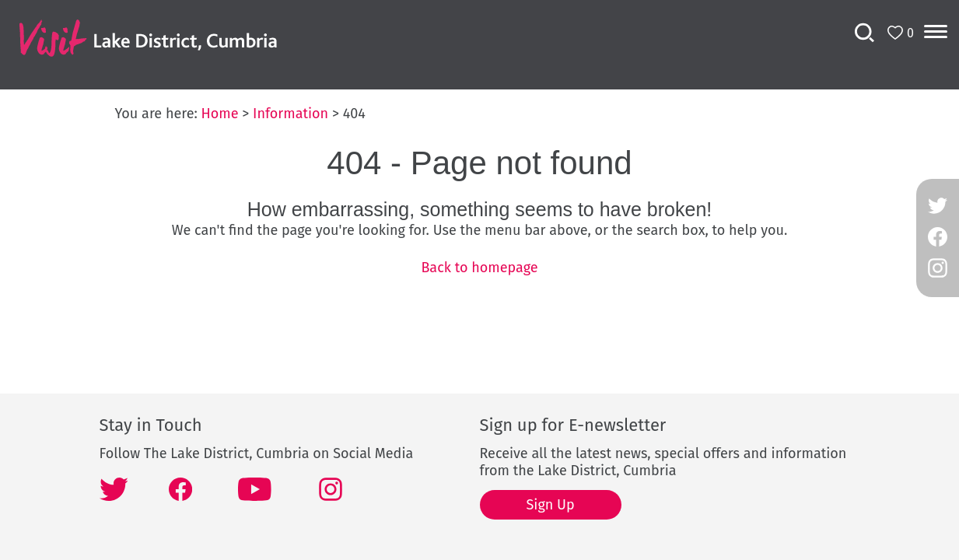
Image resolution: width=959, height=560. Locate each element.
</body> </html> (479, 280)
